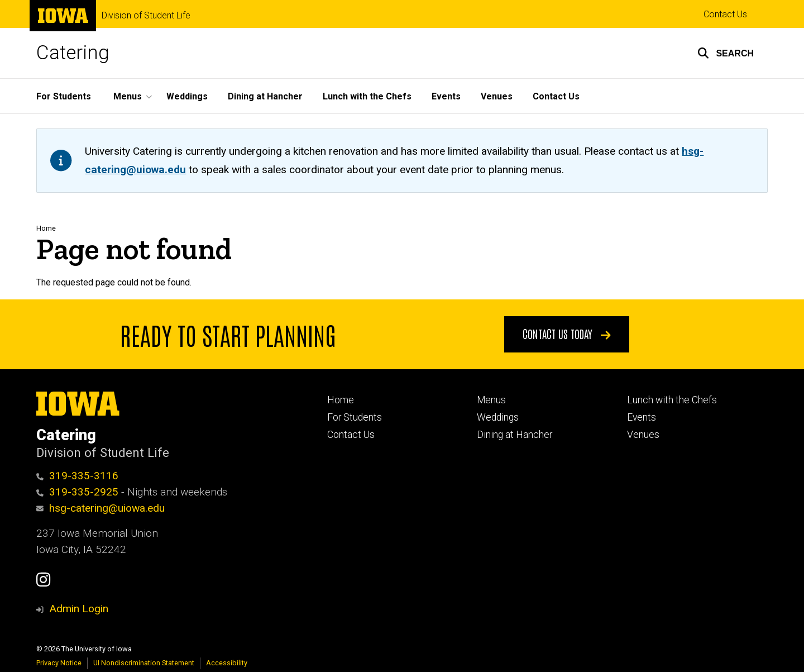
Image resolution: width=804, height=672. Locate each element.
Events (446, 96)
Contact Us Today (567, 333)
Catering (73, 53)
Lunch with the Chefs (367, 96)
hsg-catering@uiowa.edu (100, 508)
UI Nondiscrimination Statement (144, 663)
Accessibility (227, 663)
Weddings (187, 96)
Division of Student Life (146, 16)
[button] (726, 53)
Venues (497, 96)
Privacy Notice (59, 663)
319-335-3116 (77, 476)
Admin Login (79, 609)
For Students (64, 96)
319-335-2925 (77, 492)
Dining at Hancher (265, 96)
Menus (491, 400)
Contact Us (725, 14)
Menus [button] (128, 96)
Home (46, 228)
